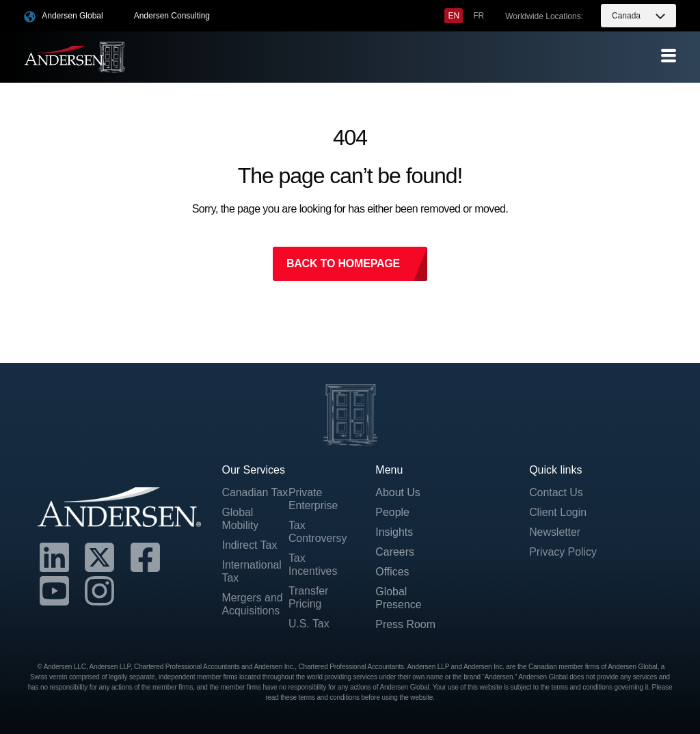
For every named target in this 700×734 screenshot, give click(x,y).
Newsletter (555, 532)
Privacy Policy (563, 552)
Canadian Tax (245, 499)
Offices (392, 572)
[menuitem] (454, 16)
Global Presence (399, 599)
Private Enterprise (313, 499)
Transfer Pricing (309, 598)
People (392, 512)
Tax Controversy (318, 532)
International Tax (252, 585)
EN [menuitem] (454, 16)
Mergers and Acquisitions (252, 618)
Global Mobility (240, 532)
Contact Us (556, 492)
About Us (398, 492)
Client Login (558, 512)
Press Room (405, 625)
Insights (394, 532)
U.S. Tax (309, 624)
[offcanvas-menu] (669, 56)
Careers (395, 552)
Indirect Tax (250, 558)
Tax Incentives (313, 565)
